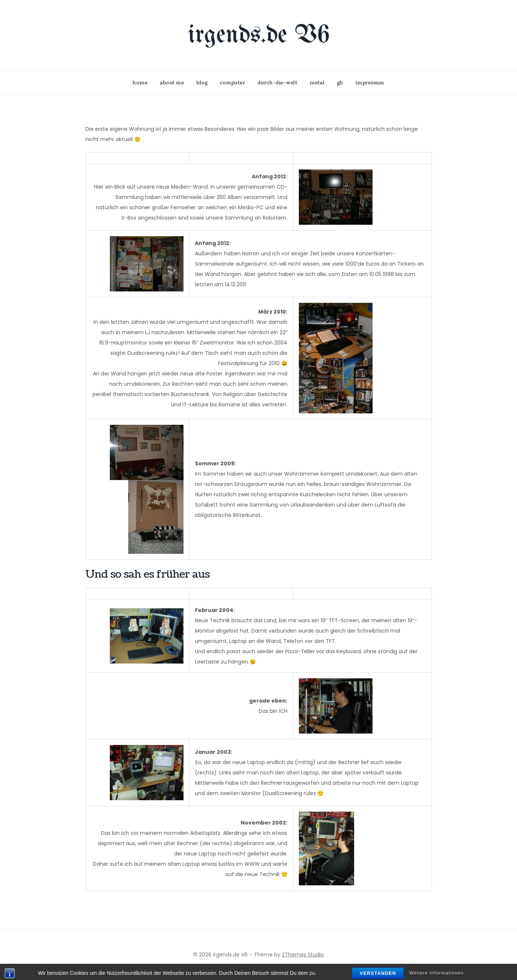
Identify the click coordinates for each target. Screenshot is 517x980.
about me (172, 83)
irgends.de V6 (259, 36)
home (140, 83)
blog (202, 83)
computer (233, 83)
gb (340, 83)
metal (317, 83)
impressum (370, 83)
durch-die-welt (277, 83)
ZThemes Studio (303, 955)
